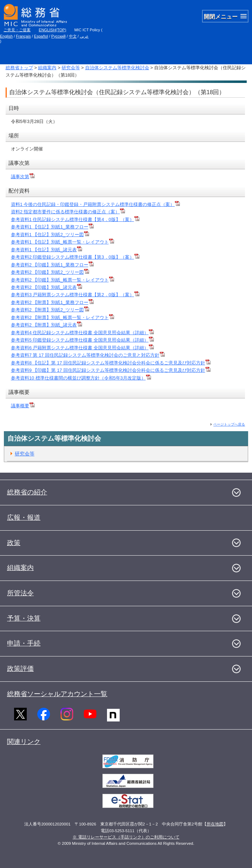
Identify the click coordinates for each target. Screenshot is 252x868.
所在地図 (215, 824)
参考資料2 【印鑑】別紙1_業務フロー (52, 265)
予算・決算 (24, 618)
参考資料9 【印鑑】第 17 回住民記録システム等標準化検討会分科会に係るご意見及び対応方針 (111, 370)
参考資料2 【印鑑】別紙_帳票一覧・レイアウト (62, 280)
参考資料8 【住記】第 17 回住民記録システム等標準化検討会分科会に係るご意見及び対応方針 (111, 363)
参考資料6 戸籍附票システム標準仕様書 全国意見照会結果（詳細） (82, 348)
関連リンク (24, 742)
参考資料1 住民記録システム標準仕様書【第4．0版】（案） (75, 219)
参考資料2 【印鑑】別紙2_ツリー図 (50, 272)
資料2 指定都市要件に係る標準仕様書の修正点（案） (68, 212)
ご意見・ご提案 (17, 30)
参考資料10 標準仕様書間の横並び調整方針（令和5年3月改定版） (81, 378)
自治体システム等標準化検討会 (117, 68)
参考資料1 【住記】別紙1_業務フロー (52, 227)
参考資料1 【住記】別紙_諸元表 (46, 250)
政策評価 (20, 669)
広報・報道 (24, 517)
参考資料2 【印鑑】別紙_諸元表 (46, 287)
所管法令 (20, 593)
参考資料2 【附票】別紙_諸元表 (46, 325)
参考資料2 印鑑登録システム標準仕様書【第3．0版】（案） (75, 257)
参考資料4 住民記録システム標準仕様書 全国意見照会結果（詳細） (82, 333)
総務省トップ (19, 68)
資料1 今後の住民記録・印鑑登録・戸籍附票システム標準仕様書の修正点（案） (96, 204)
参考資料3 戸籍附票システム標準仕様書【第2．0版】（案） (75, 295)
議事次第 (23, 177)
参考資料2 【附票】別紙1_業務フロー (52, 302)
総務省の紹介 (27, 492)
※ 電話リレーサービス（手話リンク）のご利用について (126, 837)
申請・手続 (24, 643)
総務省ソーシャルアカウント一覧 (57, 694)
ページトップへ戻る (229, 424)
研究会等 (71, 68)
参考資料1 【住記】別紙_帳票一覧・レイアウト (62, 242)
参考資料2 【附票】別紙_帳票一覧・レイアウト (62, 318)
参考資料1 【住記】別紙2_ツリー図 (50, 235)
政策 (14, 543)
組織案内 (47, 68)
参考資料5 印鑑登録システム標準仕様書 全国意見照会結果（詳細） (82, 340)
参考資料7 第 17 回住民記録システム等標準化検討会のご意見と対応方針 (88, 355)
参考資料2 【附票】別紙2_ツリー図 (50, 310)
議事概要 (23, 406)
